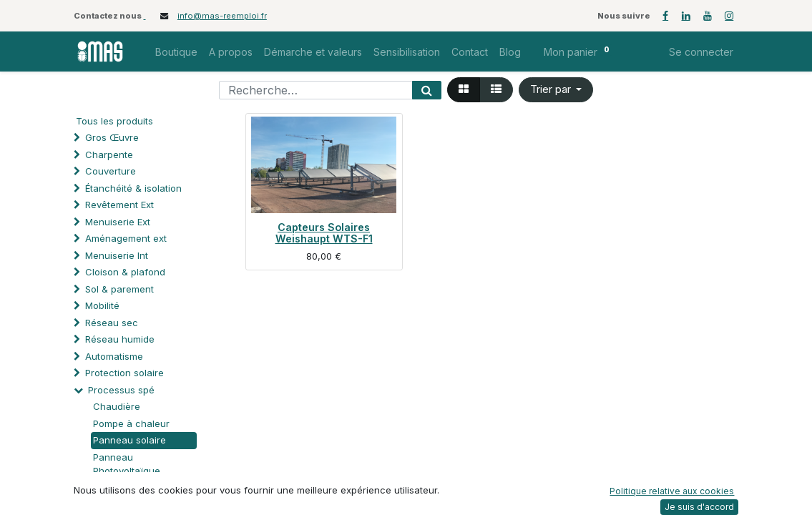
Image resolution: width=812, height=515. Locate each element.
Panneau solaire (129, 440)
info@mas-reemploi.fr (222, 16)
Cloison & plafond (125, 272)
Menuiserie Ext (118, 222)
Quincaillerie (113, 488)
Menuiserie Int (117, 255)
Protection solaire (124, 373)
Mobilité (102, 305)
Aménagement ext (126, 238)
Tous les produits (114, 121)
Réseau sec (112, 323)
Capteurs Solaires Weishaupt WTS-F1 (324, 233)
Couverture (111, 171)
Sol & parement (121, 289)
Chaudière (117, 406)
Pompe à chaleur (131, 423)
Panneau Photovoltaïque (127, 464)
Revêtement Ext (119, 205)
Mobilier (93, 504)
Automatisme (114, 356)
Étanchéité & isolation (133, 188)
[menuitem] (176, 52)
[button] (556, 90)
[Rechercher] (427, 90)
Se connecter (701, 52)
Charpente (109, 154)
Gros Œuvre (112, 137)
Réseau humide (120, 339)
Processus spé (121, 390)
